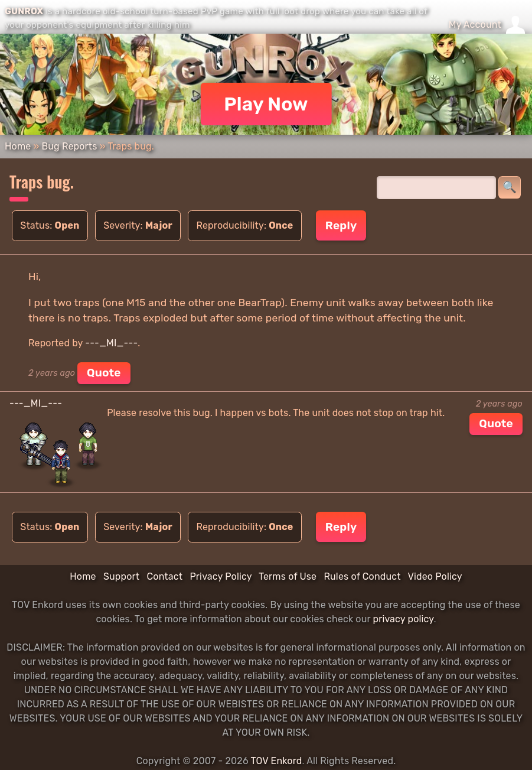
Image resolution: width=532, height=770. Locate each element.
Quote (104, 373)
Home (18, 146)
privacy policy (403, 619)
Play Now (266, 104)
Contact (164, 576)
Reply (341, 225)
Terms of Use (288, 576)
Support (121, 576)
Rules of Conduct (362, 576)
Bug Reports (69, 146)
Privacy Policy (221, 576)
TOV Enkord (276, 761)
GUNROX (24, 11)
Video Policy (435, 576)
